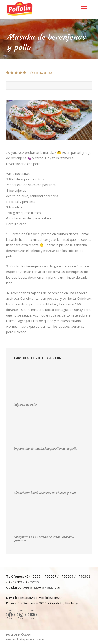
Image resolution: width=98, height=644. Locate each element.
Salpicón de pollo (25, 405)
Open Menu (84, 9)
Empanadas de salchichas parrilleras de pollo (45, 449)
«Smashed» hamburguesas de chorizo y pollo (45, 493)
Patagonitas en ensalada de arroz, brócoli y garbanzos (44, 539)
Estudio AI (37, 639)
